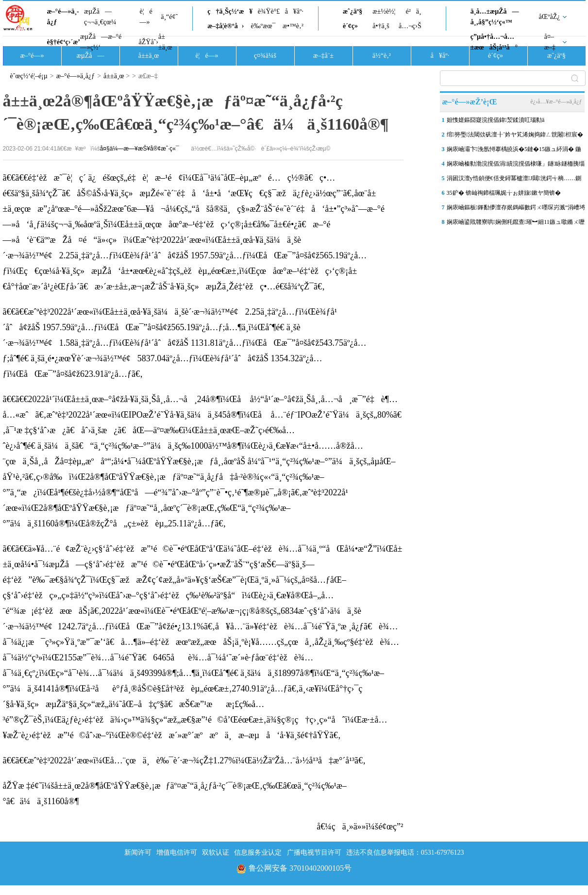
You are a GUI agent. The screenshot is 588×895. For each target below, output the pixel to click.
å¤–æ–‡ (550, 42)
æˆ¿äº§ (353, 11)
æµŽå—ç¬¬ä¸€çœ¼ (100, 17)
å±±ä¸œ (165, 42)
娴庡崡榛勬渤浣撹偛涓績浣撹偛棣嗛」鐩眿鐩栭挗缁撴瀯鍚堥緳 (516, 166)
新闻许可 (138, 853)
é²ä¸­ (413, 11)
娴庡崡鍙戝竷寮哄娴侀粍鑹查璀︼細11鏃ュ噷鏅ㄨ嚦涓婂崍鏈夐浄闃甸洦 (516, 224)
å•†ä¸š (381, 26)
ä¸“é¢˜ (169, 17)
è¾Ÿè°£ (269, 11)
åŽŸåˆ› (149, 42)
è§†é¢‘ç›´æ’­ (64, 42)
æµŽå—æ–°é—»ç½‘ (101, 42)
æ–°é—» (32, 56)
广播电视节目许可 (314, 853)
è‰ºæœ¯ (263, 26)
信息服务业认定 (258, 853)
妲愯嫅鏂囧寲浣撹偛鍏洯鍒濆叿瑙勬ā (496, 120)
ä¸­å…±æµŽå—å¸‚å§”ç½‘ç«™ (495, 17)
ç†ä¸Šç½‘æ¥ (230, 11)
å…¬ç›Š (410, 26)
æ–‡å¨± (323, 56)
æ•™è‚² (293, 26)
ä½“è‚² (382, 56)
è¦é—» (146, 17)
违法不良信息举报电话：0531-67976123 (405, 853)
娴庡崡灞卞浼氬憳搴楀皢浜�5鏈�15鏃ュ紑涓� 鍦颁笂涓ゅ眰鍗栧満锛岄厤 (514, 151)
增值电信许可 (177, 853)
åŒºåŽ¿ (550, 17)
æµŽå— (90, 56)
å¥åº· (294, 11)
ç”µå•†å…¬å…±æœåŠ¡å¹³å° (494, 42)
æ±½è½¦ (384, 11)
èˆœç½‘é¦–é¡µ (29, 76)
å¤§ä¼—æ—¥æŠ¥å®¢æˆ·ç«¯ (140, 149)
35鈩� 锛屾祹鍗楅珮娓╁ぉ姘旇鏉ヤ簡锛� (504, 193)
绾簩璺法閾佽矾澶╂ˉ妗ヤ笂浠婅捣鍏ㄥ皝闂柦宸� (515, 135)
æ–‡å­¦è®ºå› (226, 26)
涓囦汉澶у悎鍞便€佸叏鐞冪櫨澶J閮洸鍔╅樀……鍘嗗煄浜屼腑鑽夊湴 (514, 180)
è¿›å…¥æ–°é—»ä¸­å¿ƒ (556, 101)
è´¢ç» (353, 26)
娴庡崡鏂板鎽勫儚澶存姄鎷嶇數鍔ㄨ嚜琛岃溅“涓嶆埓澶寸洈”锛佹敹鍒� (516, 209)
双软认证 (216, 853)
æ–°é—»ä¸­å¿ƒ (63, 17)
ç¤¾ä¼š (265, 56)
